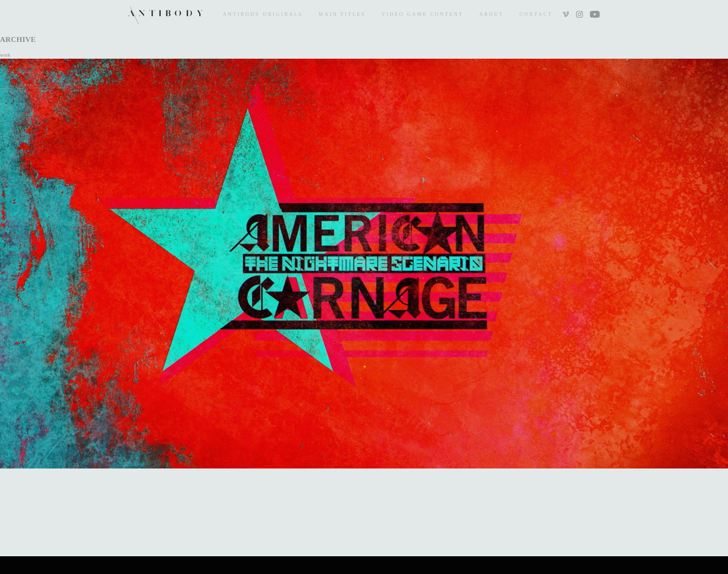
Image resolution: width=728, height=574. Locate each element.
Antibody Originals (263, 14)
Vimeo (567, 15)
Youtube (595, 15)
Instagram (579, 15)
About (491, 14)
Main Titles (342, 14)
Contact (536, 14)
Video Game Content (422, 14)
